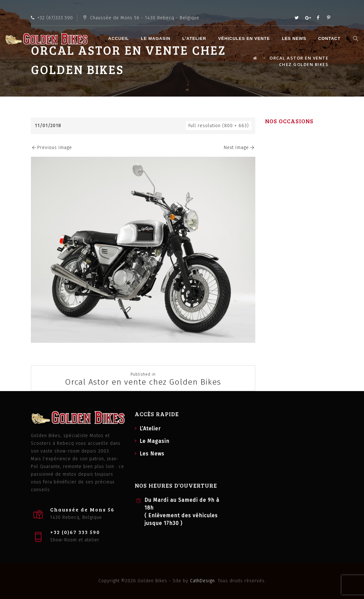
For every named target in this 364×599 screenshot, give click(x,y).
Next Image (240, 148)
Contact (330, 38)
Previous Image (51, 148)
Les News (295, 38)
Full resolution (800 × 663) (219, 126)
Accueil (119, 38)
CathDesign (202, 581)
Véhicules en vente (245, 38)
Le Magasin (157, 38)
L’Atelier (195, 38)
